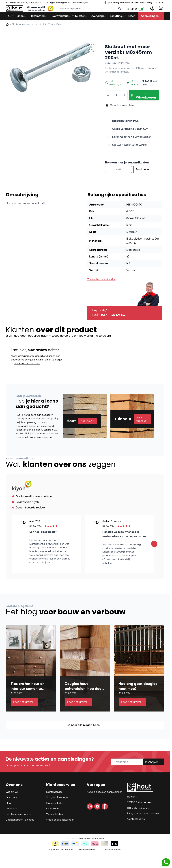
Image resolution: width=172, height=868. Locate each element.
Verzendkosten (55, 824)
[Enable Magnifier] (92, 60)
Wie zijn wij (12, 802)
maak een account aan (27, 373)
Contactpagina (136, 829)
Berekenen (142, 179)
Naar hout (88, 431)
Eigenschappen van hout (20, 830)
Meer (133, 26)
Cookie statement (112, 860)
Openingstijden (55, 813)
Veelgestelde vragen (58, 807)
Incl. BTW (132, 14)
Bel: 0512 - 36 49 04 (109, 325)
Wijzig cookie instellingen (60, 830)
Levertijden (52, 818)
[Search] (120, 14)
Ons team (11, 807)
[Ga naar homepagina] (7, 34)
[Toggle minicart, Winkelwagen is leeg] (161, 13)
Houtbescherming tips (18, 824)
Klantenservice (54, 802)
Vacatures (11, 818)
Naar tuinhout (142, 429)
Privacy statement (87, 860)
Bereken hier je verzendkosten (127, 172)
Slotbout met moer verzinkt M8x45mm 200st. (128, 62)
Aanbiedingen (151, 26)
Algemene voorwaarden (61, 860)
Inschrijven (154, 772)
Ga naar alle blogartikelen (85, 735)
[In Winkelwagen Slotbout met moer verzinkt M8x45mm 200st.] (144, 105)
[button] (24, 796)
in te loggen (56, 370)
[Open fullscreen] (92, 53)
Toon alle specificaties (101, 289)
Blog (8, 813)
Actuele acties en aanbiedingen (105, 802)
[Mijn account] (152, 13)
